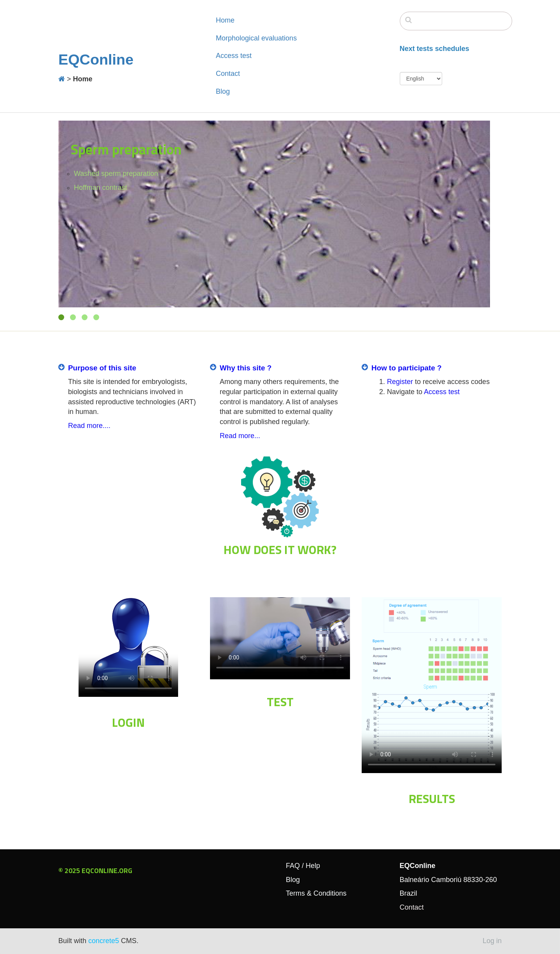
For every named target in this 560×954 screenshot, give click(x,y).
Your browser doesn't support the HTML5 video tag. (128, 647)
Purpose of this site (102, 368)
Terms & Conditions (316, 893)
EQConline (96, 60)
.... (107, 426)
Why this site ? (246, 368)
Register (400, 382)
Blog (223, 91)
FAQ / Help (303, 866)
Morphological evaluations (256, 38)
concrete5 (104, 941)
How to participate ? (407, 368)
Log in (492, 941)
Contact (228, 74)
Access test (234, 56)
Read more (85, 426)
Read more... (240, 436)
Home (225, 20)
